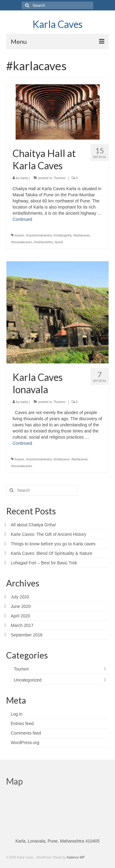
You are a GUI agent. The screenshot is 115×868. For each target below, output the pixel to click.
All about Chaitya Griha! (33, 525)
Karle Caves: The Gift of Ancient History (48, 534)
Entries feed (22, 724)
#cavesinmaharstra (39, 235)
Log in (17, 714)
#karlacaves (81, 235)
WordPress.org (25, 743)
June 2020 (21, 606)
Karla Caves (57, 24)
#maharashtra (44, 242)
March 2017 (22, 625)
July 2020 (20, 597)
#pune (59, 242)
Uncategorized (28, 680)
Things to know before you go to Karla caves (53, 544)
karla (24, 178)
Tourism (60, 178)
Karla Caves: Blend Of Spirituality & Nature (52, 553)
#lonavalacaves (22, 242)
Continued (22, 219)
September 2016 (27, 635)
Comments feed (26, 733)
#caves (19, 235)
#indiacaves (61, 459)
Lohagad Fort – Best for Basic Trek (44, 563)
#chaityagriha (62, 235)
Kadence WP (76, 857)
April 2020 (20, 616)
